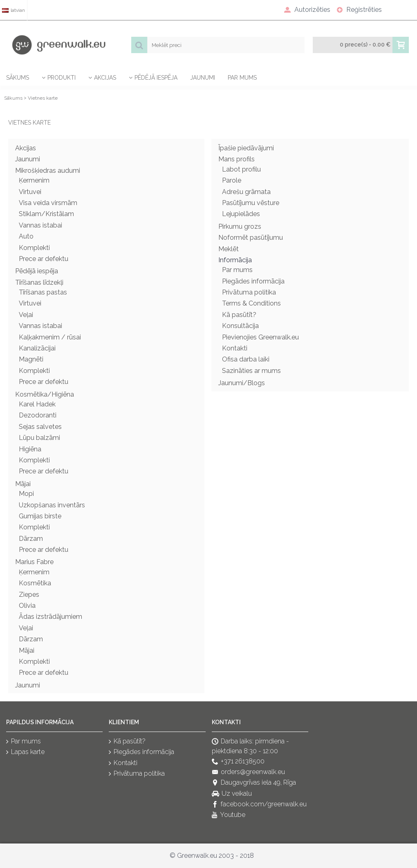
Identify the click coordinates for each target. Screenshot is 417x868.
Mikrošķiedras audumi (48, 171)
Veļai (26, 315)
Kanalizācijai (37, 348)
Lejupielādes (241, 214)
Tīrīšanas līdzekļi (39, 282)
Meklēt (229, 249)
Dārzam (31, 539)
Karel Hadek (37, 404)
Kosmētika (35, 583)
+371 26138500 (238, 762)
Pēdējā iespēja (37, 271)
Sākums (13, 98)
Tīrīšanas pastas (43, 292)
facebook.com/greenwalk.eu (259, 804)
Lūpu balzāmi (39, 438)
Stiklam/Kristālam (46, 214)
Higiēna (30, 449)
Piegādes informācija (253, 281)
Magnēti (31, 359)
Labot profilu (241, 169)
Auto (26, 236)
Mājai (23, 484)
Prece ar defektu (44, 259)
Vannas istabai (40, 225)
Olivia (27, 606)
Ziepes (29, 595)
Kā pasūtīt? (239, 315)
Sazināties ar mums (251, 371)
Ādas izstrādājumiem (50, 617)
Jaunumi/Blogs (242, 383)
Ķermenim (34, 180)
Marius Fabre (34, 562)
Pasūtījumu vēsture (251, 203)
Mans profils (237, 159)
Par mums (237, 270)
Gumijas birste (40, 516)
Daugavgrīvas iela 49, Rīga (254, 783)
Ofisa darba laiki (246, 359)
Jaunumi (28, 159)
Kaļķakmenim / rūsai (50, 337)
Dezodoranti (38, 415)
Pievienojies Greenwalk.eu (260, 337)
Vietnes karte (43, 98)
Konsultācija (240, 326)
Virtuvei (30, 192)
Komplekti (34, 248)
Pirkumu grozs (240, 226)
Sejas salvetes (40, 427)
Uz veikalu (232, 794)
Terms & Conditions (251, 303)
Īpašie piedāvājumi (246, 148)
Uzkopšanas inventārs (52, 505)
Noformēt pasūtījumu (251, 238)
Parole (232, 180)
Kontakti (235, 348)
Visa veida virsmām (48, 203)
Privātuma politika (249, 292)
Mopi (26, 494)
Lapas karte (25, 752)
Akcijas (26, 148)
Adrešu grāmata (246, 192)
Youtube (229, 816)
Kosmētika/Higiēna (45, 394)
